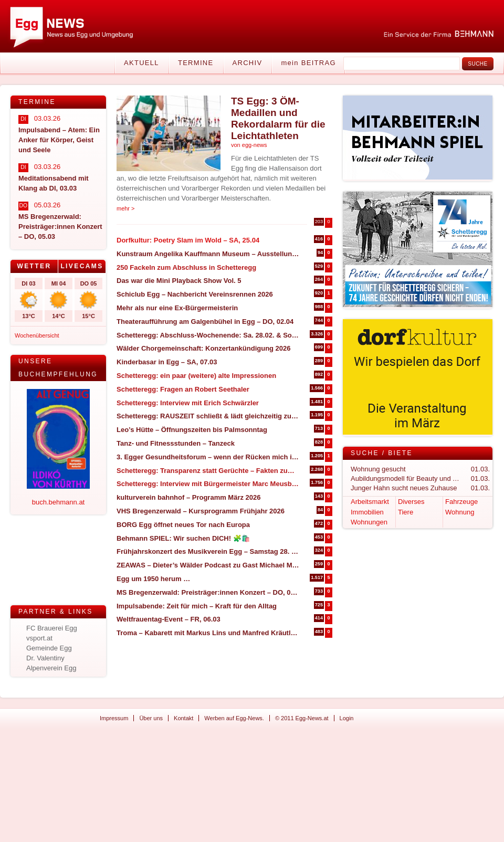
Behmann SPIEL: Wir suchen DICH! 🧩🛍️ (183, 538)
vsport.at (39, 638)
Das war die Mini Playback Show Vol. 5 (179, 281)
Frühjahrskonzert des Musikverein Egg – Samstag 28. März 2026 (208, 551)
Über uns (151, 718)
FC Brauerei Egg (52, 628)
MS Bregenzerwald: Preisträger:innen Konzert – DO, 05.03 (208, 592)
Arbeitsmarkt (370, 502)
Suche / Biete (382, 453)
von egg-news (249, 145)
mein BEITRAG (308, 63)
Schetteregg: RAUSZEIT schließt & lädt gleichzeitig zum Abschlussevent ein (208, 416)
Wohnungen (369, 522)
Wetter (34, 266)
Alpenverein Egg (51, 668)
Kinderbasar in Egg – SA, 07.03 (167, 362)
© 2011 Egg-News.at (302, 718)
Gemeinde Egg (49, 648)
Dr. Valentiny (45, 658)
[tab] (34, 266)
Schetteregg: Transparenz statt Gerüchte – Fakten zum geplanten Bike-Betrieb (208, 471)
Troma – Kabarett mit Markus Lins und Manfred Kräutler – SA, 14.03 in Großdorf (208, 633)
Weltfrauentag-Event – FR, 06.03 (169, 619)
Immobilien (367, 512)
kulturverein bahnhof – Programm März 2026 (189, 497)
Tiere (406, 512)
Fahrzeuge (461, 502)
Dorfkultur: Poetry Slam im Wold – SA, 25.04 (188, 240)
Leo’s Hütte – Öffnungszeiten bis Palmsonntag (192, 430)
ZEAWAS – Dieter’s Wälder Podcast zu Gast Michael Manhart (208, 565)
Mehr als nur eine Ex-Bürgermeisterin (177, 308)
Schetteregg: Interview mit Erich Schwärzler (188, 403)
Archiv (248, 63)
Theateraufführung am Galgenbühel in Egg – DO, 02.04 (205, 322)
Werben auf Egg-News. (234, 718)
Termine (196, 63)
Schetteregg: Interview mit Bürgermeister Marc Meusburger (208, 484)
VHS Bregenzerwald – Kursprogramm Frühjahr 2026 (201, 511)
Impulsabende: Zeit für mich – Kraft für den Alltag (197, 606)
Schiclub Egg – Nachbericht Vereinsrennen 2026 (195, 294)
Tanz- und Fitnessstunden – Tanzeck (176, 443)
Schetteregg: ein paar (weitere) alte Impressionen (196, 376)
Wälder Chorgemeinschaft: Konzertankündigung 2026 (204, 348)
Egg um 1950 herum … (153, 579)
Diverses (411, 502)
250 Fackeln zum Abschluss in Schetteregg (186, 267)
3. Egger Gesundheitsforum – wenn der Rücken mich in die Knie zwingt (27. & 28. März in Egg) (208, 457)
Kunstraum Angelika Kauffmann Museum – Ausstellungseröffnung (208, 254)
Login (347, 718)
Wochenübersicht (37, 335)
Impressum (114, 718)
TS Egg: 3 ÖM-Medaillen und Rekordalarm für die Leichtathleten (278, 118)
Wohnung (460, 512)
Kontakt (183, 718)
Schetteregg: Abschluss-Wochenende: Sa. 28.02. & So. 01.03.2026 (208, 335)
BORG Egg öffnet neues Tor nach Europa (183, 525)
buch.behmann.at (58, 502)
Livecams (82, 266)
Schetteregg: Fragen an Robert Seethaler (183, 389)
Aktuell (141, 63)
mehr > (126, 208)
